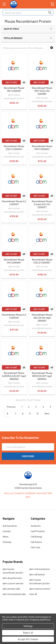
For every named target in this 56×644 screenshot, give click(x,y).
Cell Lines (35, 547)
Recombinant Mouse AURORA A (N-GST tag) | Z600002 (14, 376)
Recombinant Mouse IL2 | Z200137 (14, 203)
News (6, 536)
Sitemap (7, 542)
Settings (28, 626)
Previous (9, 407)
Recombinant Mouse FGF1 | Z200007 (42, 148)
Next (49, 414)
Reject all (28, 633)
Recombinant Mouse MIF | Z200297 (14, 89)
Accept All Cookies (28, 639)
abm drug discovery (12, 578)
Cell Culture (36, 542)
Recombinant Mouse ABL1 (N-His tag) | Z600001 (42, 318)
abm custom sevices (13, 583)
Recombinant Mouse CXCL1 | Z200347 (14, 148)
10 (37, 413)
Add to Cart (11, 82)
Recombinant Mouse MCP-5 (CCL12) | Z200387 (42, 91)
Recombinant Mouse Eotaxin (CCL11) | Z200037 (42, 204)
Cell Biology (36, 536)
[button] (52, 48)
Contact (7, 531)
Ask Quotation (10, 526)
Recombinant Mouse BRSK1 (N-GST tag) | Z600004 (42, 376)
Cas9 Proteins (38, 531)
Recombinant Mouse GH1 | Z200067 (14, 261)
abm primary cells (11, 589)
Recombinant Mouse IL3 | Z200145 (14, 316)
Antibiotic (36, 526)
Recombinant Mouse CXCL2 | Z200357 (42, 261)
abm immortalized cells (14, 594)
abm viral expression (40, 569)
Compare (24, 82)
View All (33, 594)
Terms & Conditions (28, 610)
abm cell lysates (37, 574)
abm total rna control (40, 589)
